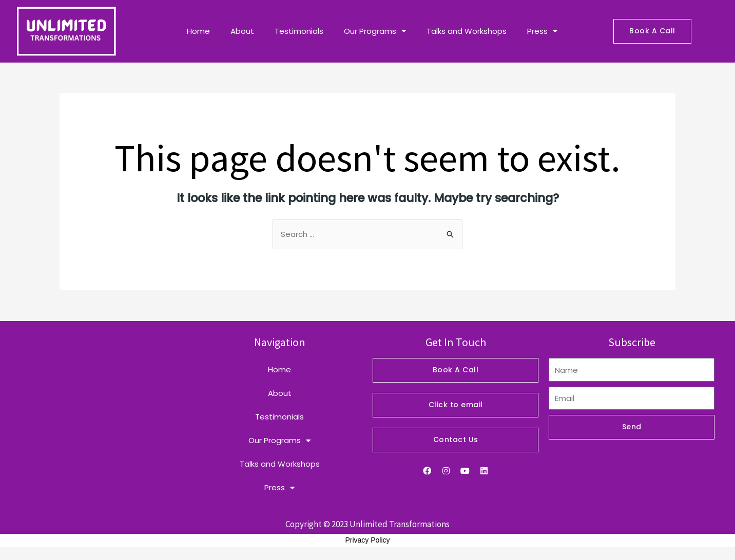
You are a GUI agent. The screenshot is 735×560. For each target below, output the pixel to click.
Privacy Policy (367, 540)
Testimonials (299, 31)
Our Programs (375, 31)
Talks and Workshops (467, 31)
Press (542, 31)
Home (198, 31)
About (242, 31)
